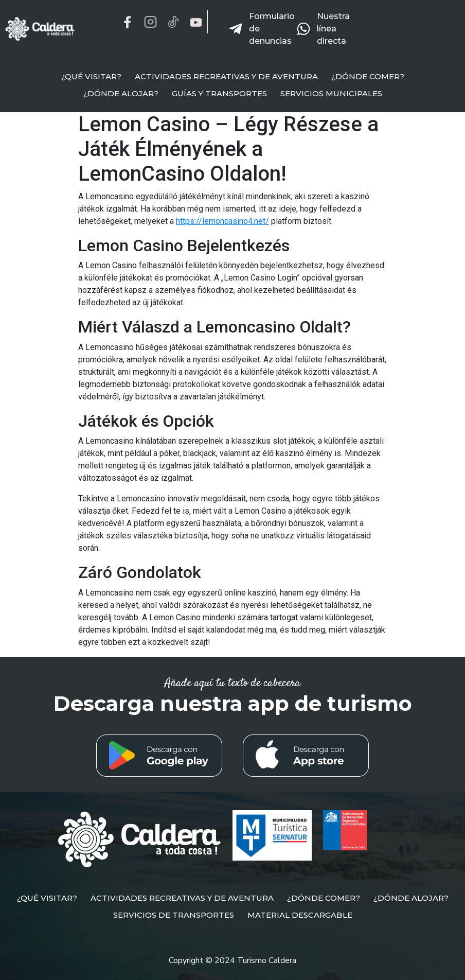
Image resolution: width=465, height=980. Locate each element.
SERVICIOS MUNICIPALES (331, 93)
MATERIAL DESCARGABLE (300, 915)
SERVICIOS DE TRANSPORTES (174, 915)
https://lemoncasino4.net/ (222, 221)
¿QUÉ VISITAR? (91, 76)
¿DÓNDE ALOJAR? (121, 93)
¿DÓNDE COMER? (368, 76)
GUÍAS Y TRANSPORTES (219, 93)
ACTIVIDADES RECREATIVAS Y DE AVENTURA (226, 76)
